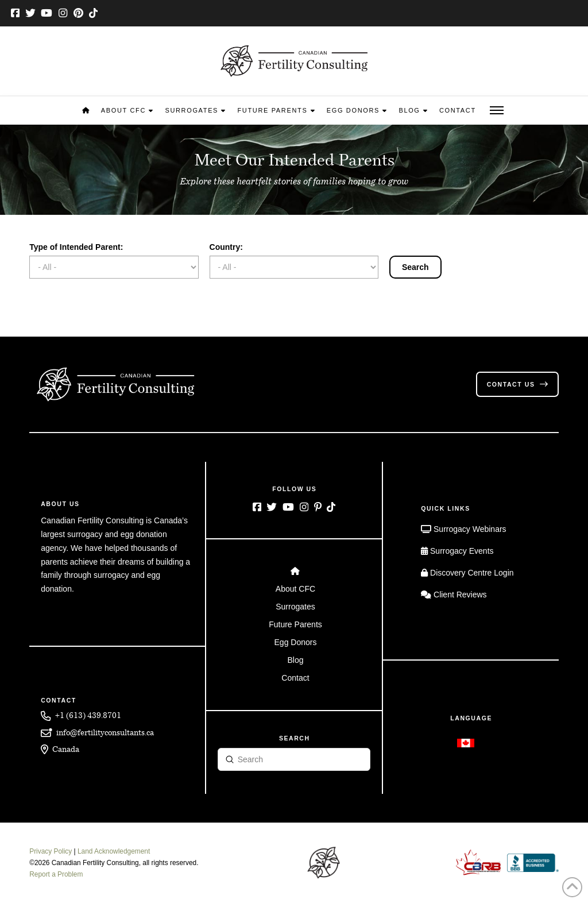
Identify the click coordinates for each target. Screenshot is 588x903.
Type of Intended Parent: (76, 247)
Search (415, 267)
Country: (226, 247)
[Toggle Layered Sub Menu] (294, 589)
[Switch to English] (466, 743)
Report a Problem (56, 874)
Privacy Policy (51, 851)
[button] (497, 111)
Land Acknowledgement (114, 851)
